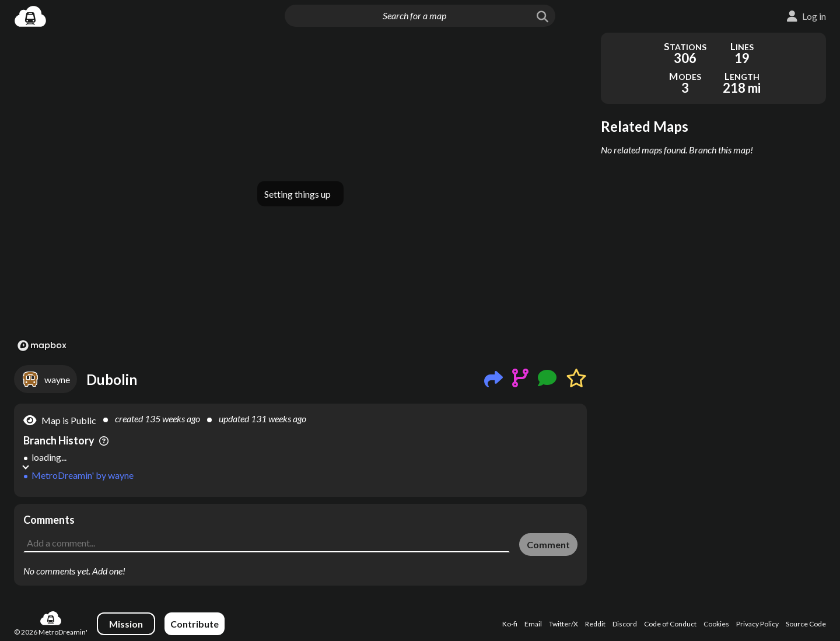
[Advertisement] (300, 530)
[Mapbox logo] (42, 346)
